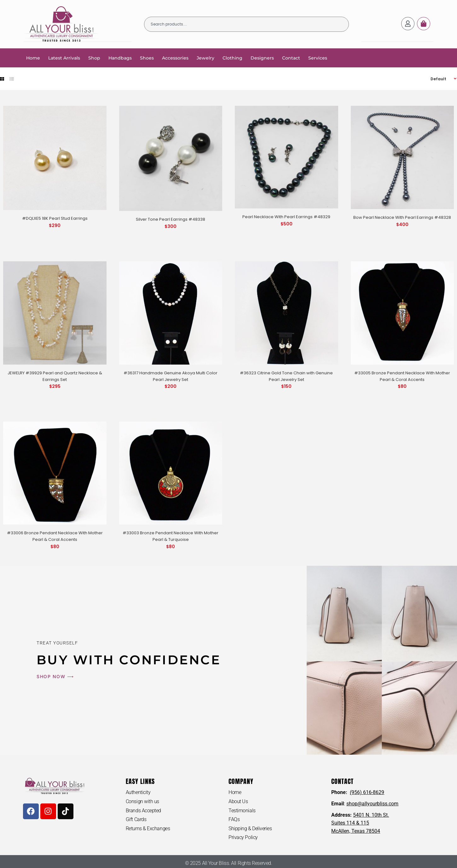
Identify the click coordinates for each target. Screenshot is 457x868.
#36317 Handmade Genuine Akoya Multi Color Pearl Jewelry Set (171, 376)
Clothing (232, 58)
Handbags (120, 58)
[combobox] (246, 24)
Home (33, 58)
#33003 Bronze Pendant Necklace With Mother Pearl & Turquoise (171, 536)
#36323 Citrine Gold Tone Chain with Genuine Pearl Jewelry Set (286, 376)
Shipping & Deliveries (250, 828)
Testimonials (242, 810)
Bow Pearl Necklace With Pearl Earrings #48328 (402, 217)
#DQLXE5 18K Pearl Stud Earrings (55, 218)
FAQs (234, 819)
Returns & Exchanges (148, 828)
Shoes (147, 58)
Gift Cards (136, 819)
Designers (262, 58)
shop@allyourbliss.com (372, 803)
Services (318, 58)
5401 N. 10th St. (371, 815)
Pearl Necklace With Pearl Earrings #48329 (286, 216)
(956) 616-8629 (367, 792)
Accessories (175, 58)
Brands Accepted (143, 810)
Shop (94, 58)
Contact (291, 58)
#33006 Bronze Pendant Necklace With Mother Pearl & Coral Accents (55, 536)
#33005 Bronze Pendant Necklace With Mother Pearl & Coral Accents (402, 376)
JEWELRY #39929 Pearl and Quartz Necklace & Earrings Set (55, 376)
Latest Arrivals (64, 58)
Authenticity (138, 792)
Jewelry (205, 58)
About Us (238, 801)
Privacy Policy (243, 837)
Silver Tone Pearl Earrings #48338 (171, 219)
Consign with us (142, 801)
